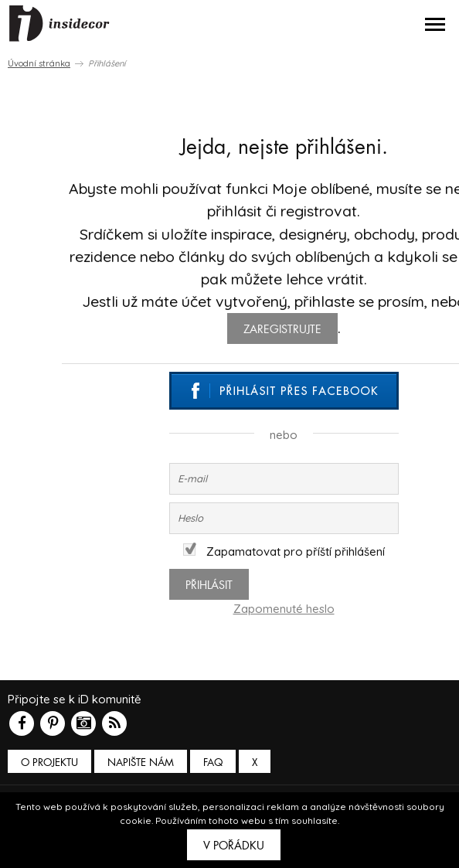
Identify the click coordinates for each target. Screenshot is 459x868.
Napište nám (141, 762)
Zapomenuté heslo (284, 609)
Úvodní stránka (39, 63)
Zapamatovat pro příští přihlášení (284, 551)
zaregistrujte (282, 329)
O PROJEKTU (49, 762)
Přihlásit (209, 585)
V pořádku (234, 846)
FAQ (213, 762)
